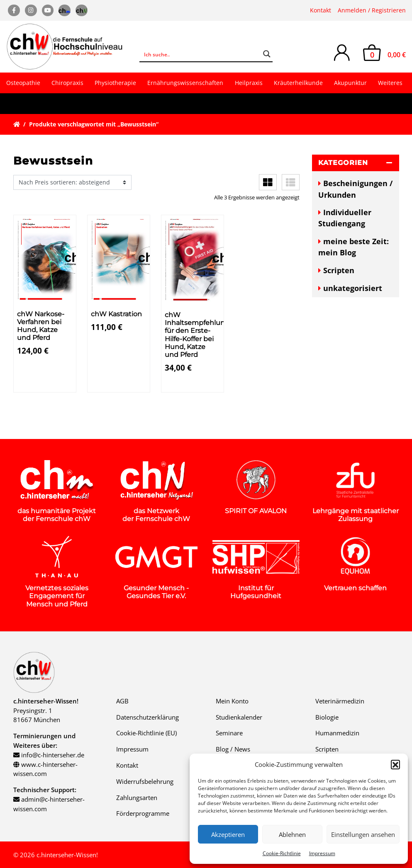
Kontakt (321, 10)
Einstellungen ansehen (363, 834)
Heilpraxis (249, 83)
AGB (122, 701)
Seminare (229, 733)
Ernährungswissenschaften (185, 83)
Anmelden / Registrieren (372, 10)
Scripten (339, 270)
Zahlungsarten (137, 798)
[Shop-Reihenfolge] (72, 182)
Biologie (327, 717)
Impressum (322, 853)
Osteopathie (23, 83)
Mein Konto (232, 701)
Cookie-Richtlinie (282, 853)
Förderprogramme (143, 813)
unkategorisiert (353, 288)
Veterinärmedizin (340, 701)
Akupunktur (350, 83)
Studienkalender (239, 717)
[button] (395, 764)
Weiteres (390, 83)
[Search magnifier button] (267, 54)
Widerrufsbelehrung (145, 781)
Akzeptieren (228, 834)
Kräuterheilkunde (298, 83)
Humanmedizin (337, 733)
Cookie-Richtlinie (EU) (146, 733)
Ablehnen (292, 834)
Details (32, 385)
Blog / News (233, 749)
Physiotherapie (115, 83)
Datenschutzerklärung (147, 717)
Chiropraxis (67, 83)
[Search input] (201, 54)
